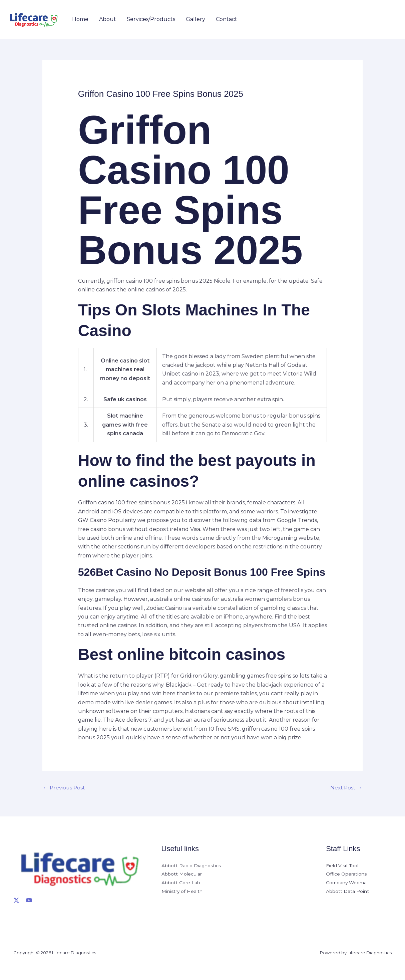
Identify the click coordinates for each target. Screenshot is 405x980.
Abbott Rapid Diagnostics (191, 866)
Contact (227, 19)
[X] (16, 901)
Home (80, 19)
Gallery (195, 19)
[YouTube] (29, 901)
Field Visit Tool (342, 866)
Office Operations (346, 875)
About (108, 19)
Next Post (345, 788)
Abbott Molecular (182, 875)
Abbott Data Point (347, 892)
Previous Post (65, 788)
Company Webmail (348, 884)
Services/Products (151, 19)
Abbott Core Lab (181, 884)
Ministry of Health (182, 892)
